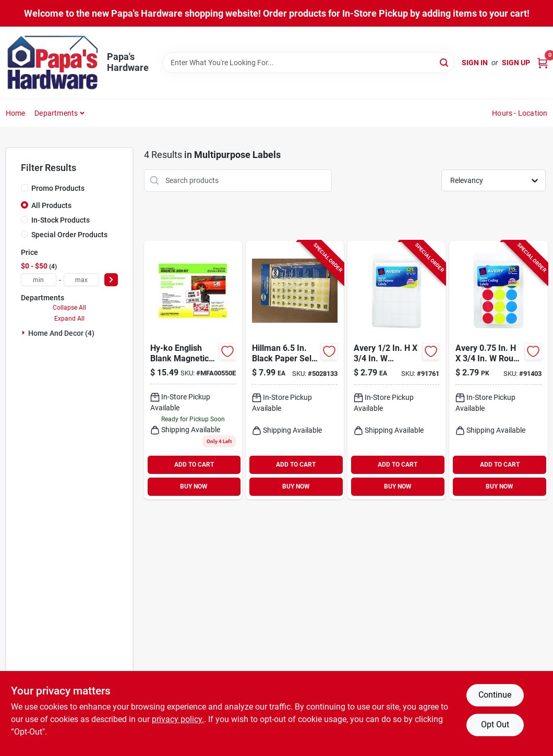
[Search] (445, 62)
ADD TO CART (194, 465)
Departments (56, 113)
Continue (495, 695)
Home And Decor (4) (61, 333)
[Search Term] (308, 63)
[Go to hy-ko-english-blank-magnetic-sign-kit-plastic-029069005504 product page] (193, 370)
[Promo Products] (25, 188)
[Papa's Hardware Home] (53, 63)
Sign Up (516, 63)
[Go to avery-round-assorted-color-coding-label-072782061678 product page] (498, 370)
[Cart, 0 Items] (543, 63)
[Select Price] (111, 280)
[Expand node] (25, 333)
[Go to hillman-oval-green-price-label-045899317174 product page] (295, 370)
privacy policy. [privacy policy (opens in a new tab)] (178, 719)
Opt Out (495, 724)
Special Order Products (69, 235)
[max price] (81, 280)
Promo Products (58, 188)
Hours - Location (520, 113)
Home (16, 113)
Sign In (475, 63)
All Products (51, 205)
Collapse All (69, 308)
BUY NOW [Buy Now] (194, 486)
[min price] (39, 280)
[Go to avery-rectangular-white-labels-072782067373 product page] (396, 370)
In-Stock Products (61, 220)
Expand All (69, 319)
